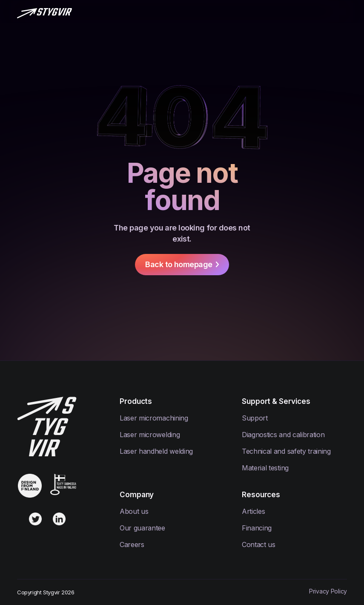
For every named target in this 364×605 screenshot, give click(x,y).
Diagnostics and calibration (283, 435)
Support (255, 418)
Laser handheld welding (156, 451)
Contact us (259, 544)
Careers (132, 544)
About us (134, 511)
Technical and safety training (286, 451)
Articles (253, 511)
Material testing (265, 468)
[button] (343, 12)
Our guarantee (142, 528)
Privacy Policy (328, 591)
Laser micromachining (154, 418)
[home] (44, 12)
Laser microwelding (150, 435)
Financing (257, 528)
